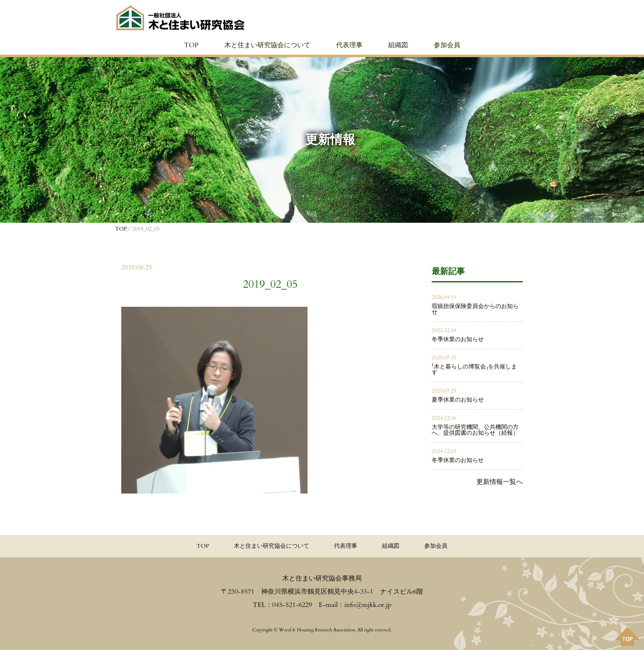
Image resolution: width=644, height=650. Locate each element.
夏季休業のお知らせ (458, 400)
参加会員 (447, 45)
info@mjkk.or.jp (368, 605)
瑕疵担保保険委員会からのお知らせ (475, 309)
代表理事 (349, 45)
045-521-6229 (292, 605)
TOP (191, 45)
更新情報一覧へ (500, 482)
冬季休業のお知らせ (458, 339)
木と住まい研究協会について (267, 45)
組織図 (398, 45)
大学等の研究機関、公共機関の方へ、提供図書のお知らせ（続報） (475, 430)
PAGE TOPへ (627, 636)
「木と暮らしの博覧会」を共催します (474, 370)
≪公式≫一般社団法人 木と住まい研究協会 (180, 18)
